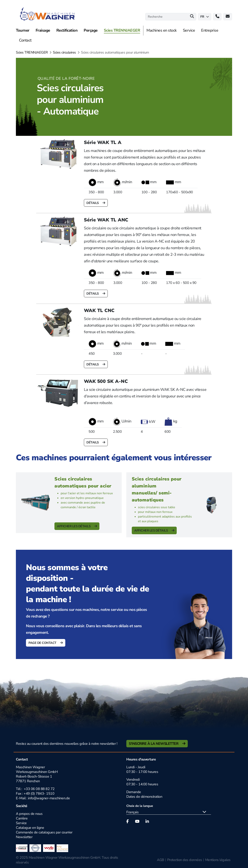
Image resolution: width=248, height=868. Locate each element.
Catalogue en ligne (30, 828)
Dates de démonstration (144, 797)
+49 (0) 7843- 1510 (39, 793)
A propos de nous (29, 814)
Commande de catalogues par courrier (44, 832)
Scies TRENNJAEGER (32, 52)
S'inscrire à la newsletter (154, 744)
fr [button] (205, 17)
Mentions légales (218, 860)
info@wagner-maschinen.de (49, 798)
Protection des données (185, 860)
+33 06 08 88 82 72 (39, 789)
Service (21, 823)
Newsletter (24, 837)
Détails (93, 203)
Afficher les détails (74, 526)
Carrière (22, 818)
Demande (134, 792)
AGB (161, 860)
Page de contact (43, 643)
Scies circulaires (64, 52)
